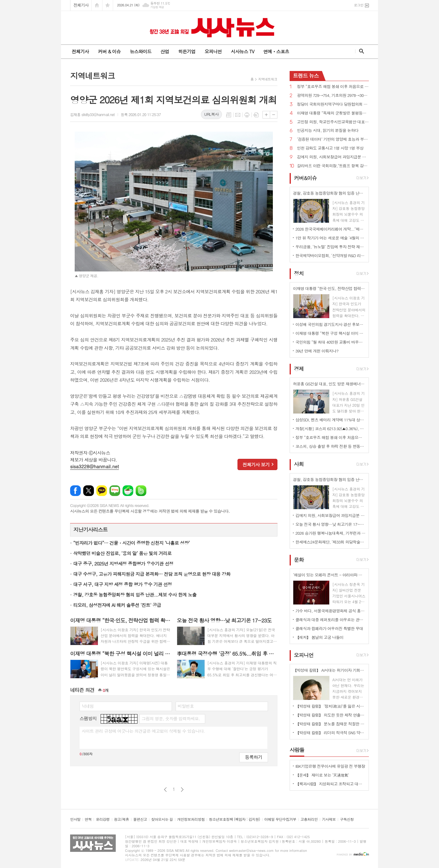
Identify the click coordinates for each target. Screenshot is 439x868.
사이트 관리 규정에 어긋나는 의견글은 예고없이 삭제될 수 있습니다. (143, 731)
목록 (229, 115)
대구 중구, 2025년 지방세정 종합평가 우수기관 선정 (123, 563)
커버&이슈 (305, 178)
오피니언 (213, 51)
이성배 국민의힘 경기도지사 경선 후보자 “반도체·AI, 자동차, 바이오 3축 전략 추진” (330, 324)
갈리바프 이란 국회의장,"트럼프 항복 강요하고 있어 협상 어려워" (333, 166)
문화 (299, 560)
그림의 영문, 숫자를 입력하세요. (171, 718)
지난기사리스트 (91, 530)
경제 (299, 369)
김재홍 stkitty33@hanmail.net (92, 114)
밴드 (141, 491)
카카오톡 (102, 491)
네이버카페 (128, 491)
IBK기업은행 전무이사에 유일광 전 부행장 (330, 766)
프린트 (247, 115)
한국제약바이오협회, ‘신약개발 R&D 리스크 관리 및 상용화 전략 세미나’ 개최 (330, 255)
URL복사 (211, 114)
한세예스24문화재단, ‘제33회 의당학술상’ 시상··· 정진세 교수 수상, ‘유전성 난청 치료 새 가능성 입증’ (330, 542)
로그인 (359, 5)
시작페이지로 (97, 5)
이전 (165, 790)
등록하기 (254, 757)
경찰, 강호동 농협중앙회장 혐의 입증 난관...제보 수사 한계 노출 (135, 595)
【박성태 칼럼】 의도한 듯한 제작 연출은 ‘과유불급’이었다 (330, 715)
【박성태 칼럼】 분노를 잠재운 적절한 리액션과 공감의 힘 (330, 724)
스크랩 (256, 115)
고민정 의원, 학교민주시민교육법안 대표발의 (333, 122)
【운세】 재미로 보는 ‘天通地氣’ (322, 775)
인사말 (75, 819)
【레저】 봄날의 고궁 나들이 (319, 637)
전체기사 (81, 5)
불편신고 (140, 819)
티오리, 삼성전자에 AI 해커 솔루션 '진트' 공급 (117, 605)
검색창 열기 (360, 51)
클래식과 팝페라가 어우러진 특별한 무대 (329, 628)
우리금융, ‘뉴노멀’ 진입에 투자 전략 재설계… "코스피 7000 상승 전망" (330, 247)
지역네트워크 (268, 79)
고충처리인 (309, 819)
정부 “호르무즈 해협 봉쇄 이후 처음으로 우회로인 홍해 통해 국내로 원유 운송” (333, 87)
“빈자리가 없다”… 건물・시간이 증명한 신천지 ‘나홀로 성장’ (131, 543)
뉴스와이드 (141, 51)
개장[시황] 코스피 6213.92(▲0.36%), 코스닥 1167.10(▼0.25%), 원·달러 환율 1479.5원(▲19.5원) (330, 429)
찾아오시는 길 (162, 819)
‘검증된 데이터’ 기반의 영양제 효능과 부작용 (333, 139)
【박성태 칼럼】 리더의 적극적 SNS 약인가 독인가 (330, 733)
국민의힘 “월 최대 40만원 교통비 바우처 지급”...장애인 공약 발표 (330, 342)
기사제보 (329, 819)
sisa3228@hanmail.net (95, 466)
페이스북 (75, 491)
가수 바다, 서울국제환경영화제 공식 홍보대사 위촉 (330, 611)
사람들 (297, 750)
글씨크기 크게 (266, 115)
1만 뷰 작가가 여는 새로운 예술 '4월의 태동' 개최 (330, 238)
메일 (238, 115)
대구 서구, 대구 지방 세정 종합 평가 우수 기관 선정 (123, 584)
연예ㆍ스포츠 (276, 51)
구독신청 (347, 819)
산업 (165, 51)
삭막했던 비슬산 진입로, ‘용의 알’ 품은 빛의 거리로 (122, 553)
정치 (299, 273)
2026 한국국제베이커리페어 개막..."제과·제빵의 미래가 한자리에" (330, 229)
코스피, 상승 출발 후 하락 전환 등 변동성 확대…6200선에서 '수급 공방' (330, 446)
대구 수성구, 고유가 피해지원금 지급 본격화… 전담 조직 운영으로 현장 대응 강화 (152, 574)
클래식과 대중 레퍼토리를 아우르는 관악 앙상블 (330, 620)
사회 (299, 464)
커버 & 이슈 (109, 51)
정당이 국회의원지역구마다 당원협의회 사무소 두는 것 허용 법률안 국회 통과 (333, 104)
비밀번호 (186, 706)
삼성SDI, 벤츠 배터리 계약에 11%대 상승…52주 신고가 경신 (330, 420)
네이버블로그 (115, 491)
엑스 (89, 491)
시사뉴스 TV (242, 51)
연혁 (88, 819)
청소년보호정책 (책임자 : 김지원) (234, 819)
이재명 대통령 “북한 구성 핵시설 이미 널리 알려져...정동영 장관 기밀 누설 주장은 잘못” (330, 333)
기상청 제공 (157, 7)
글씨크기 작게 (274, 115)
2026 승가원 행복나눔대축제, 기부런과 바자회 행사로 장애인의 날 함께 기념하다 (330, 533)
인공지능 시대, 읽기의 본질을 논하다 (328, 131)
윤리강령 (103, 819)
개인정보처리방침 (191, 819)
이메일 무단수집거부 (280, 819)
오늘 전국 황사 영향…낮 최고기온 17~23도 (330, 524)
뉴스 (306, 76)
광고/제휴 (121, 819)
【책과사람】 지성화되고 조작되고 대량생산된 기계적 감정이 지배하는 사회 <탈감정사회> (330, 784)
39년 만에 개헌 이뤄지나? (317, 351)
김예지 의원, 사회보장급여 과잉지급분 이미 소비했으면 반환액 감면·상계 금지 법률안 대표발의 (333, 157)
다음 (182, 790)
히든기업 (187, 51)
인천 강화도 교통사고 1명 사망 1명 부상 (330, 148)
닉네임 (88, 706)
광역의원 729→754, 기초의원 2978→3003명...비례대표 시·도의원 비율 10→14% (333, 96)
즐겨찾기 (108, 5)
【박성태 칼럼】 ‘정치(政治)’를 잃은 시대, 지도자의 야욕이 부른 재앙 (330, 706)
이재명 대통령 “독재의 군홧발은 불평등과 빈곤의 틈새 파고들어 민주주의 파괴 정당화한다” (333, 113)
